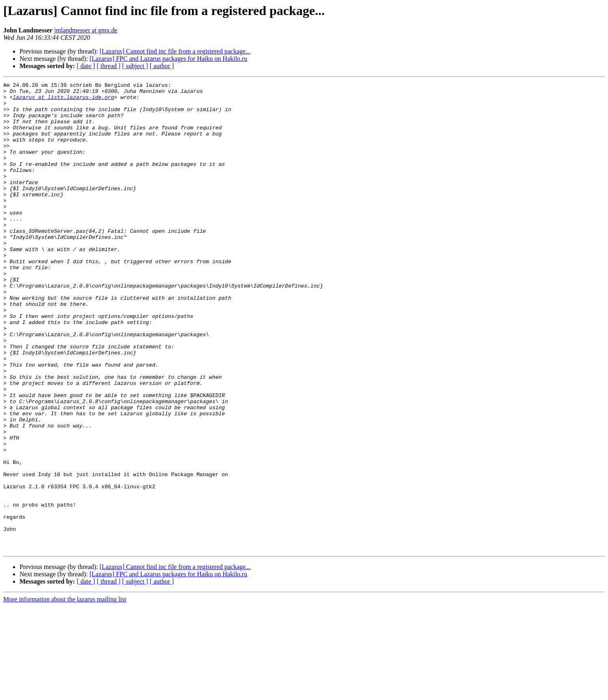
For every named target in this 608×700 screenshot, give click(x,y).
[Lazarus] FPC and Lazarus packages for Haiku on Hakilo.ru (168, 59)
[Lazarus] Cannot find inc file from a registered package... (175, 51)
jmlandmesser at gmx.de (86, 30)
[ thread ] (109, 66)
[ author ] (162, 66)
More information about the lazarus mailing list (65, 693)
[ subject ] (135, 66)
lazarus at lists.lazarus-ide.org (63, 101)
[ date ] (86, 66)
